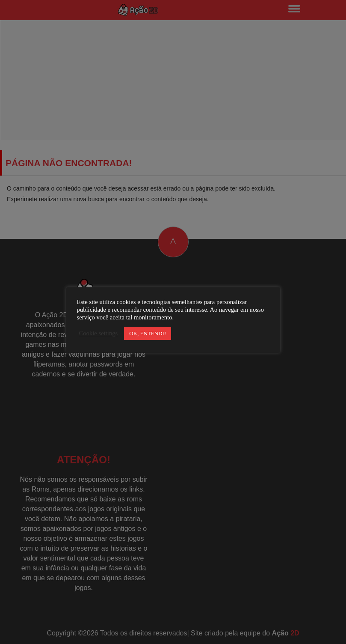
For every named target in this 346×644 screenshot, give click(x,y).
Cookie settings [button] (99, 333)
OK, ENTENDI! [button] (148, 333)
